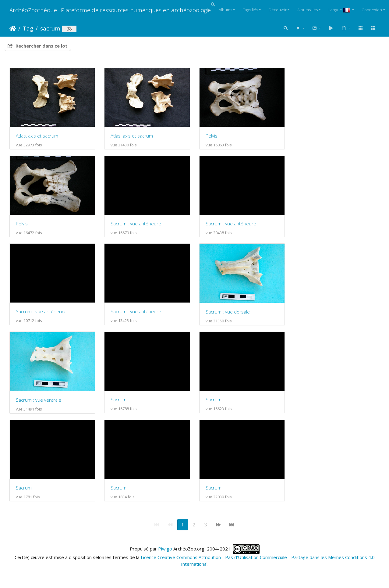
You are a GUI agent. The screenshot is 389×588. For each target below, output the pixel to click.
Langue (340, 10)
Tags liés (250, 10)
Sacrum (120, 403)
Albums (225, 10)
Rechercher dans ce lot (38, 46)
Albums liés (308, 10)
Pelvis (214, 137)
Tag (28, 28)
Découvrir (278, 10)
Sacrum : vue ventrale (39, 403)
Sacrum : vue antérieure (137, 225)
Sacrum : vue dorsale (230, 314)
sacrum (50, 28)
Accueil (13, 28)
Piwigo (165, 553)
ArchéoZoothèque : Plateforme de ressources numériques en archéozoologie (110, 10)
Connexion (372, 10)
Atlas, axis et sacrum (37, 137)
